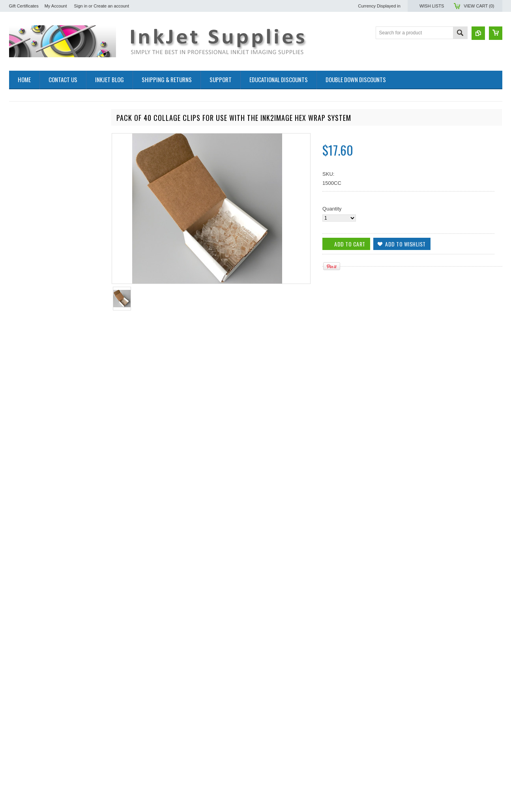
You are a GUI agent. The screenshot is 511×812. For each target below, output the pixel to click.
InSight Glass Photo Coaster (41, 202)
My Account (56, 6)
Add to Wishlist (78, 350)
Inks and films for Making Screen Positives (46, 139)
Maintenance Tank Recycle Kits (45, 189)
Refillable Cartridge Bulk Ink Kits (46, 169)
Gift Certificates (24, 6)
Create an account (111, 6)
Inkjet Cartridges (28, 149)
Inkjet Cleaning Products (37, 176)
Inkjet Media (23, 162)
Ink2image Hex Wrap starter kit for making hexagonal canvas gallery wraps (56, 687)
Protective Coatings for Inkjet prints (49, 182)
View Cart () (479, 6)
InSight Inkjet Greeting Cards (42, 209)
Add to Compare (94, 350)
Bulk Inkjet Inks (26, 156)
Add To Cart (32, 350)
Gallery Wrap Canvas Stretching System (55, 196)
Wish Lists (432, 6)
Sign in (81, 6)
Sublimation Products (33, 129)
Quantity (332, 209)
